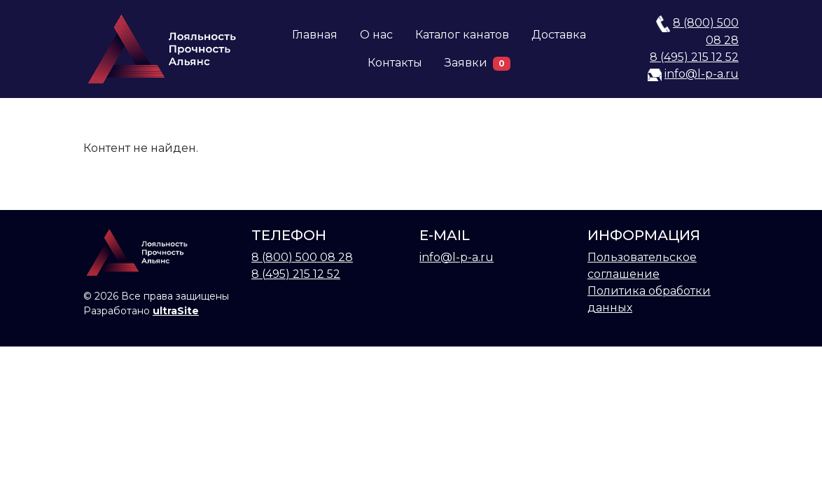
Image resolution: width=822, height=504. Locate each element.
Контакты (395, 63)
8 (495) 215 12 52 (694, 57)
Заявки (478, 63)
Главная (315, 35)
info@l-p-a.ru (702, 74)
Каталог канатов (462, 35)
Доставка (559, 35)
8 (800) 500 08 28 (302, 257)
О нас (376, 35)
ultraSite (176, 311)
